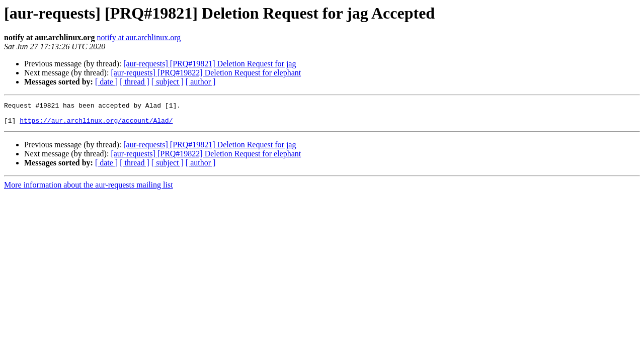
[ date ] (106, 82)
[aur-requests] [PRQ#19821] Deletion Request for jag (210, 64)
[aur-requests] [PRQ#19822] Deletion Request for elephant (206, 73)
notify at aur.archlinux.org (139, 37)
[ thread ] (135, 82)
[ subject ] (168, 82)
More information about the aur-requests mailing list (89, 189)
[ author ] (201, 82)
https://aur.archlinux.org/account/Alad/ (96, 125)
